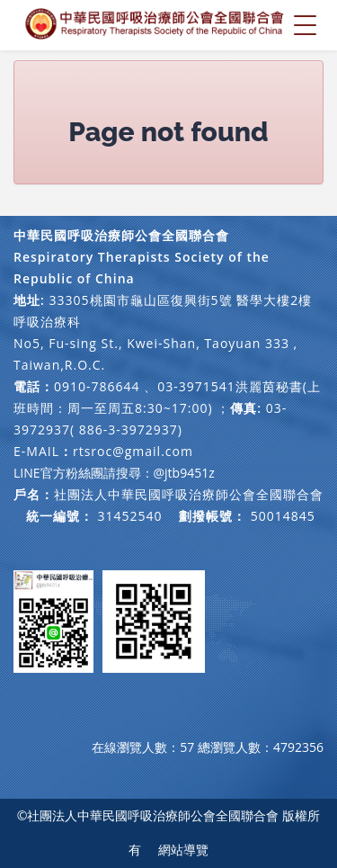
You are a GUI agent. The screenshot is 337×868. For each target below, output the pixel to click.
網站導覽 (183, 850)
